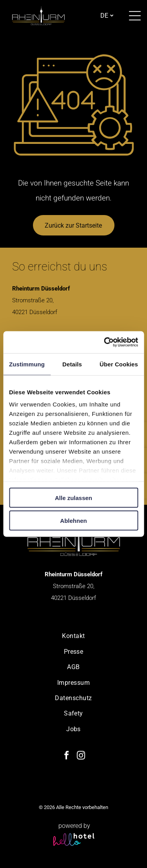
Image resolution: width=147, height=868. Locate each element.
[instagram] (81, 757)
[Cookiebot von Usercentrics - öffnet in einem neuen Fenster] (105, 342)
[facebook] (66, 757)
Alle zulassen (73, 497)
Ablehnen (73, 521)
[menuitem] (73, 636)
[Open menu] (135, 16)
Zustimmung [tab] (27, 364)
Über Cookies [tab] (119, 364)
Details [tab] (72, 364)
